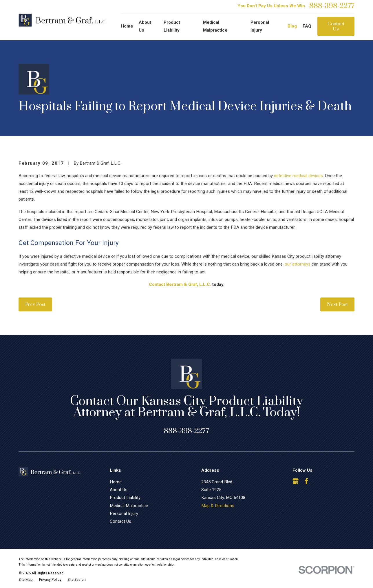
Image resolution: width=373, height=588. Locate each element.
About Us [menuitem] (145, 26)
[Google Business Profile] (296, 481)
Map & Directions (218, 506)
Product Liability (125, 498)
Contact (157, 284)
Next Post (337, 304)
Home (116, 482)
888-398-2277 (332, 6)
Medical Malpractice (129, 506)
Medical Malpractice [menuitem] (215, 26)
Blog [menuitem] (292, 26)
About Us (119, 490)
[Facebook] (307, 481)
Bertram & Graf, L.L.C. (189, 284)
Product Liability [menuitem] (172, 26)
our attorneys (298, 264)
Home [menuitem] (127, 26)
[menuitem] (26, 580)
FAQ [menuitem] (307, 26)
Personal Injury (124, 513)
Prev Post (35, 304)
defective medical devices (298, 176)
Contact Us (336, 26)
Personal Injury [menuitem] (260, 26)
